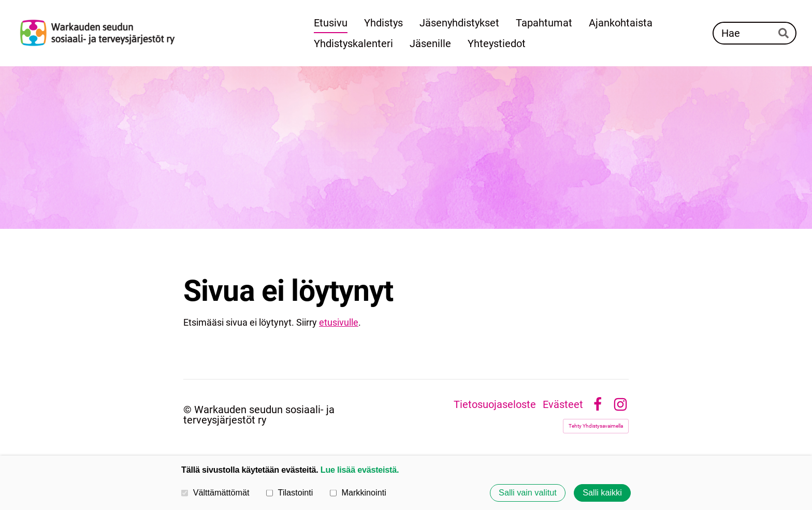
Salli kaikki (602, 493)
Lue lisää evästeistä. (360, 470)
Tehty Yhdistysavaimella (596, 426)
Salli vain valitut (528, 493)
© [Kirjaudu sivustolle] (189, 410)
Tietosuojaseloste (495, 404)
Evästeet (563, 404)
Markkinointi (358, 492)
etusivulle (339, 322)
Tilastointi (289, 492)
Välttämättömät (215, 492)
